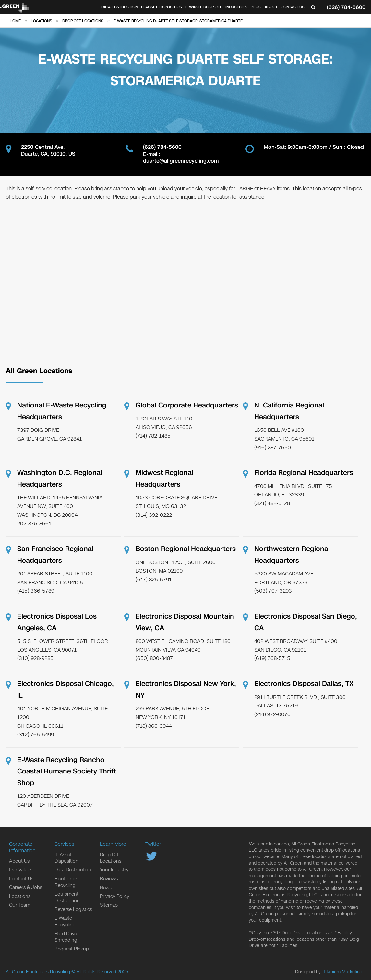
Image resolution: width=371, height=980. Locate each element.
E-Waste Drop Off (204, 7)
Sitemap (109, 905)
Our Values (21, 870)
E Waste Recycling (65, 921)
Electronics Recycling (66, 882)
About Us (19, 861)
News (106, 888)
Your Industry (114, 870)
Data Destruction (120, 7)
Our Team (20, 905)
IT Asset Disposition (162, 7)
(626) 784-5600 (346, 7)
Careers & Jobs (26, 887)
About (271, 7)
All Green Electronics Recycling (38, 972)
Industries (236, 7)
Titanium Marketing (343, 972)
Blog (256, 7)
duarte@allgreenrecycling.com (181, 161)
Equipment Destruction (67, 897)
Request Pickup (72, 949)
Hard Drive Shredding (66, 937)
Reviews (109, 879)
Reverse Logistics (73, 909)
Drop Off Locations (111, 858)
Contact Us (293, 7)
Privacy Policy (114, 896)
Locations (20, 896)
